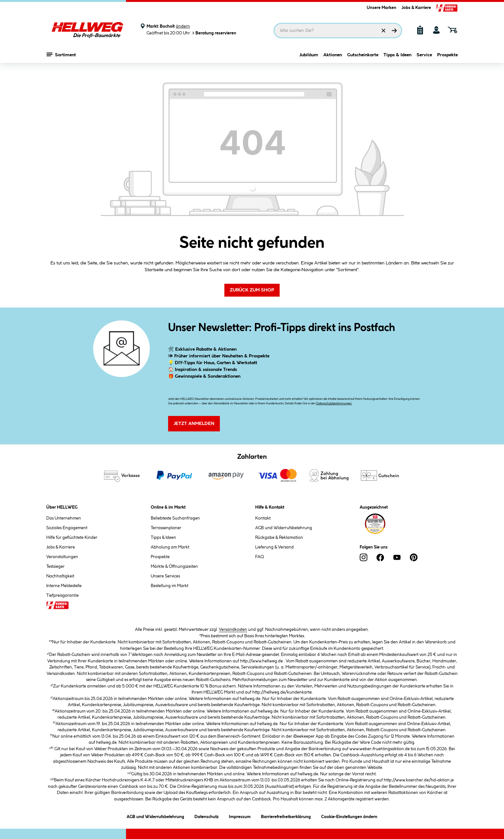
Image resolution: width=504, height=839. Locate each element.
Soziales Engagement (67, 528)
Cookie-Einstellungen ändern (349, 816)
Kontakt (263, 518)
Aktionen (333, 57)
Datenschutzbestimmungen (334, 404)
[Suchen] (394, 31)
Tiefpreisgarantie (63, 595)
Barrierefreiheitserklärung (286, 816)
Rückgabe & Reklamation (279, 538)
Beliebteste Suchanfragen (175, 518)
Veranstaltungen (62, 557)
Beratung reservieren (214, 33)
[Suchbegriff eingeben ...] (338, 31)
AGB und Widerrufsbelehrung (284, 528)
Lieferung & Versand (274, 547)
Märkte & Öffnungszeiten (174, 567)
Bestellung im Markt (170, 586)
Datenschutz (207, 816)
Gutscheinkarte (363, 57)
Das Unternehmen (64, 518)
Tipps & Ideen (397, 57)
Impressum (240, 816)
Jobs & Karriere (416, 8)
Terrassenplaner (166, 528)
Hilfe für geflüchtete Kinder (72, 538)
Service (424, 57)
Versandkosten (233, 630)
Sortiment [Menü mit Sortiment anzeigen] (61, 56)
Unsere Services (165, 576)
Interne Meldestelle (64, 586)
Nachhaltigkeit (60, 576)
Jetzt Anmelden (194, 424)
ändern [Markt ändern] (183, 26)
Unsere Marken (382, 8)
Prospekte (447, 57)
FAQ (260, 557)
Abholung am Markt (170, 547)
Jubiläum (309, 57)
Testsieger (55, 567)
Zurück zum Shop (252, 290)
